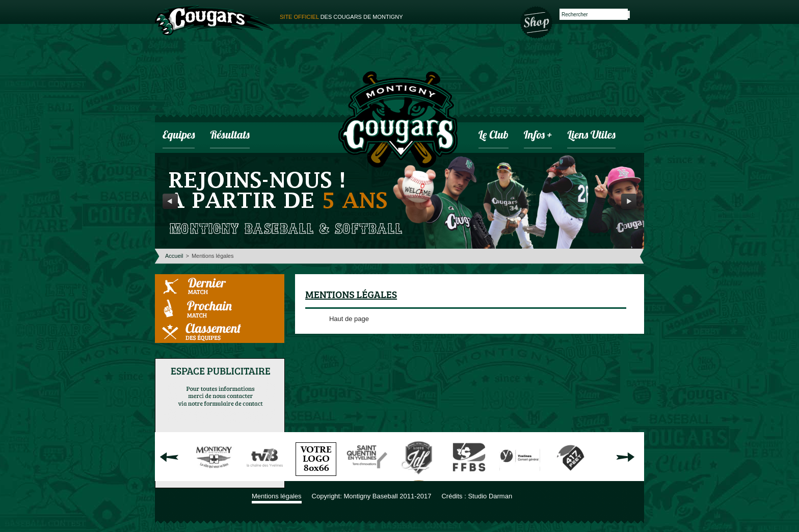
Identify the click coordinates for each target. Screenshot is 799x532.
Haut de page (349, 319)
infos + (538, 136)
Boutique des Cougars (537, 21)
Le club (494, 136)
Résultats (230, 136)
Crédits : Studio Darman (477, 496)
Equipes (179, 136)
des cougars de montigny (341, 17)
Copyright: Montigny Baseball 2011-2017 (372, 496)
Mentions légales (277, 496)
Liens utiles (591, 136)
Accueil (174, 256)
